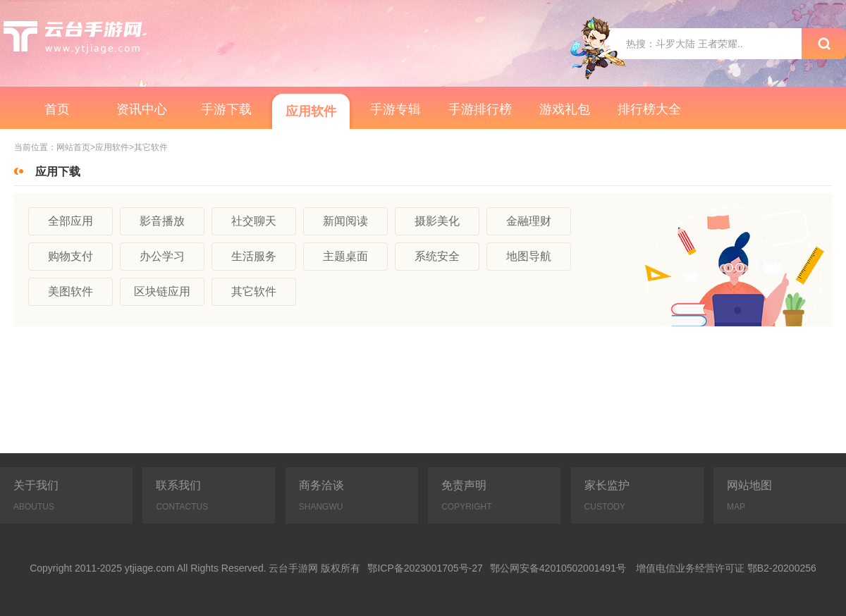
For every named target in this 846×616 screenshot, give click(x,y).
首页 (57, 109)
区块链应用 (162, 291)
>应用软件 (110, 148)
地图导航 (529, 256)
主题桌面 (345, 256)
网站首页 (73, 148)
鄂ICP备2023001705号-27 (425, 568)
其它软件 (254, 291)
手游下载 (226, 109)
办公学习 (162, 256)
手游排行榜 (480, 109)
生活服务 (254, 256)
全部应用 (70, 221)
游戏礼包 (565, 109)
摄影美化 (437, 221)
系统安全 (437, 256)
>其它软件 (148, 148)
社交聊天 (254, 221)
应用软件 (311, 111)
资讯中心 (142, 109)
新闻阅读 (345, 221)
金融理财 (529, 221)
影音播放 (162, 221)
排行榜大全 (649, 109)
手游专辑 (396, 109)
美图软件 (70, 291)
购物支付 (70, 256)
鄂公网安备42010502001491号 (558, 568)
